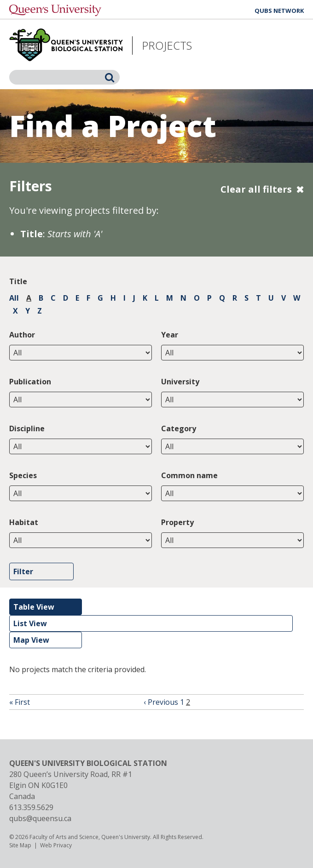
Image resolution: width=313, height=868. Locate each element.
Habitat (24, 522)
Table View (34, 607)
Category (179, 428)
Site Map (20, 845)
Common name (189, 475)
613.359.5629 (31, 807)
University (180, 382)
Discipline (27, 428)
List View (30, 623)
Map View (31, 640)
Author (22, 335)
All (14, 298)
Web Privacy (56, 845)
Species (23, 475)
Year (170, 335)
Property (177, 522)
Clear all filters (256, 189)
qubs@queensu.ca (40, 818)
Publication (30, 382)
